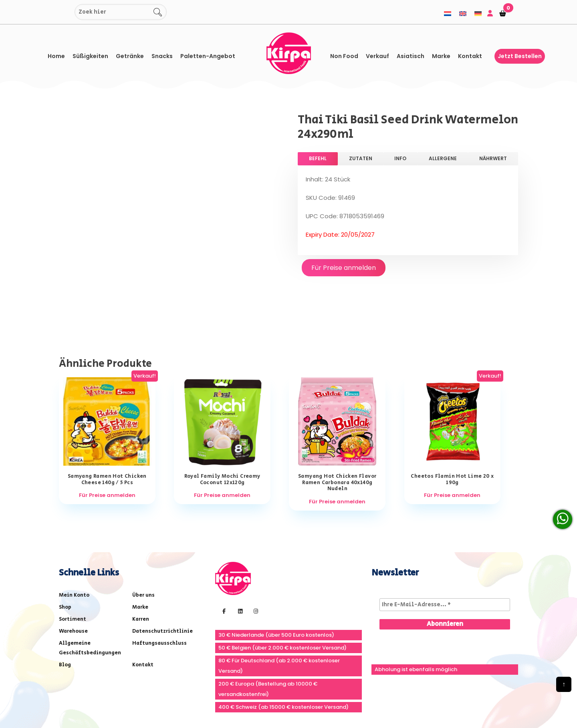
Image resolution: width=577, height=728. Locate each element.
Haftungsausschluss (159, 599)
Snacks (162, 56)
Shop (65, 563)
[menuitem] (448, 13)
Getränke (130, 56)
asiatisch (411, 56)
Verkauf (377, 56)
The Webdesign (221, 706)
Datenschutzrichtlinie (162, 587)
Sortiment (73, 575)
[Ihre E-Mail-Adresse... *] (445, 560)
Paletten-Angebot (208, 56)
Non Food (344, 56)
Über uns (143, 551)
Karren (141, 575)
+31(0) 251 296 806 (332, 687)
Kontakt (470, 56)
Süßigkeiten (90, 56)
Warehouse (73, 587)
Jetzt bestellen (520, 56)
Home (56, 56)
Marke (441, 56)
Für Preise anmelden (344, 268)
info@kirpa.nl (397, 687)
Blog (65, 620)
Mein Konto (74, 551)
